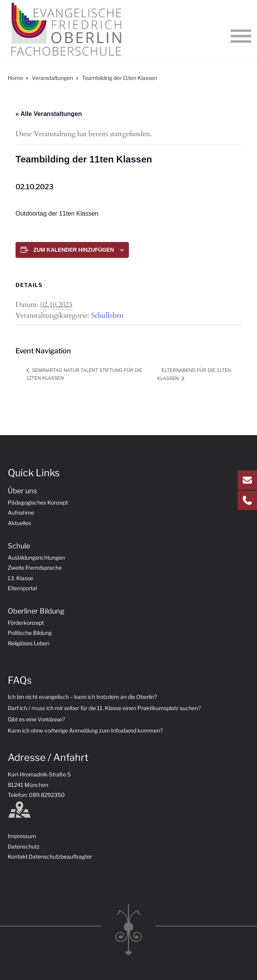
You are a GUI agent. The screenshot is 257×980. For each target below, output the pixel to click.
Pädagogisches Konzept (38, 502)
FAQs (20, 680)
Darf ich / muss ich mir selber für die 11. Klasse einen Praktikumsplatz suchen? (104, 708)
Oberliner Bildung (36, 611)
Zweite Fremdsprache (35, 568)
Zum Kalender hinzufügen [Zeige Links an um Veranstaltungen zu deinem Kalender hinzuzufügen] (74, 250)
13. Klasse (20, 578)
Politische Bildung (30, 633)
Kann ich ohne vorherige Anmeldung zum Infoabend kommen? (85, 730)
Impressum (22, 836)
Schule (19, 546)
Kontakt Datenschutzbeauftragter (50, 856)
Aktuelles (19, 523)
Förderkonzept (26, 623)
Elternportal (22, 588)
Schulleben (107, 315)
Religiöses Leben (29, 643)
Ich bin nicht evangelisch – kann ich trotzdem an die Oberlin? (82, 697)
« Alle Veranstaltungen (49, 114)
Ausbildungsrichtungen (36, 557)
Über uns (22, 491)
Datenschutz (24, 846)
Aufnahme (21, 512)
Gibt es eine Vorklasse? (36, 719)
